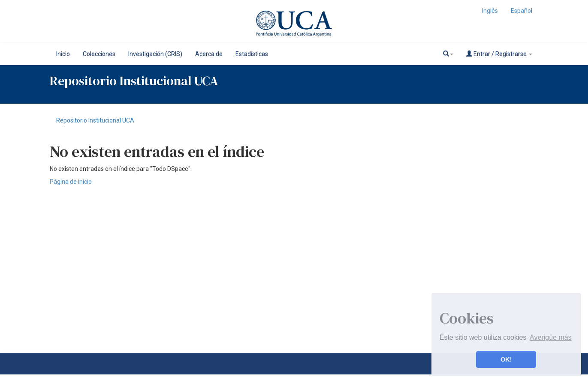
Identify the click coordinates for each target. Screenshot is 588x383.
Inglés (490, 11)
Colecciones (99, 54)
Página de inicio (71, 182)
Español (522, 11)
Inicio (63, 54)
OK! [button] (506, 359)
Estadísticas (252, 54)
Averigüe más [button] (551, 337)
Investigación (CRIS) (155, 54)
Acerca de (209, 54)
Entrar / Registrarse (499, 54)
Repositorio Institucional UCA (95, 120)
